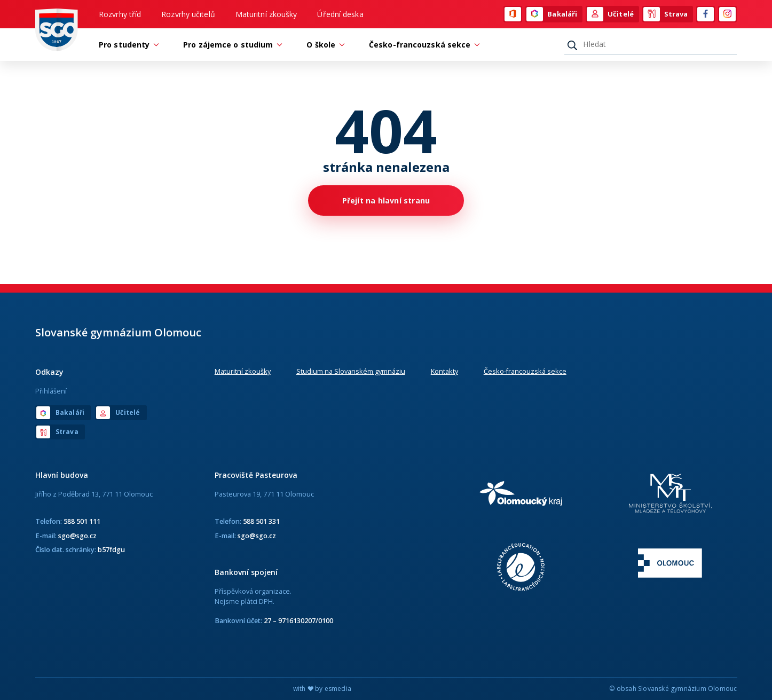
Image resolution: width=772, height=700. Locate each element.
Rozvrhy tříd (120, 14)
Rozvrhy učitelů (188, 14)
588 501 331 (261, 521)
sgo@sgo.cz (77, 536)
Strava (666, 14)
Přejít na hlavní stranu (386, 200)
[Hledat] (651, 44)
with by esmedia (322, 689)
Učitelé (610, 14)
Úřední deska (340, 14)
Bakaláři (552, 14)
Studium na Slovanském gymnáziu (351, 371)
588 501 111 (82, 521)
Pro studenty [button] (127, 45)
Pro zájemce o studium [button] (231, 45)
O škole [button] (324, 45)
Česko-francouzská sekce (525, 371)
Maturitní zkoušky (266, 14)
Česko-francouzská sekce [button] (422, 45)
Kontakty (444, 371)
